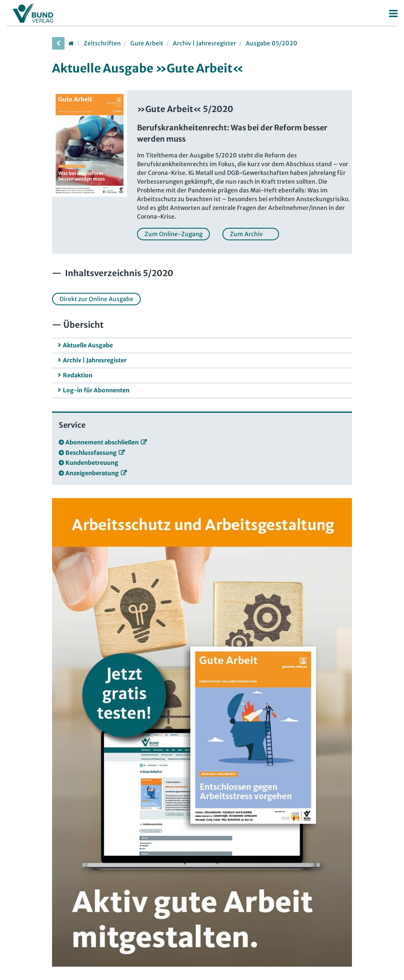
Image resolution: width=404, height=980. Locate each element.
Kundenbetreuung (92, 463)
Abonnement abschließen (102, 442)
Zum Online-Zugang (173, 234)
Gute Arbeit (147, 43)
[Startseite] (71, 43)
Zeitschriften (102, 43)
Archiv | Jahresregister (204, 43)
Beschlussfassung (91, 453)
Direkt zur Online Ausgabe (96, 299)
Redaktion (78, 375)
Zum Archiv (251, 234)
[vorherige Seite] (58, 43)
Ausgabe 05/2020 (272, 43)
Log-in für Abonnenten (96, 390)
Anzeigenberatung (92, 473)
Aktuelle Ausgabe (88, 345)
